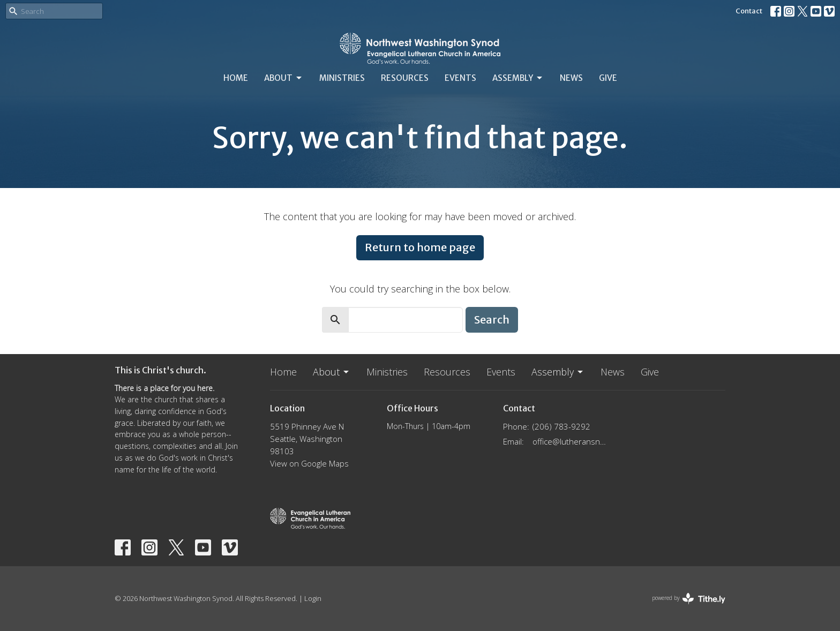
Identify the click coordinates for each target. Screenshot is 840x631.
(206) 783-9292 (561, 426)
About (284, 78)
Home (236, 78)
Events (460, 78)
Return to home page (420, 247)
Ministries (342, 78)
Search (492, 320)
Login (313, 598)
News (571, 78)
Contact (749, 11)
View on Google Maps (309, 463)
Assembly (518, 78)
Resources (405, 78)
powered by (689, 599)
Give (608, 78)
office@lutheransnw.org (571, 441)
